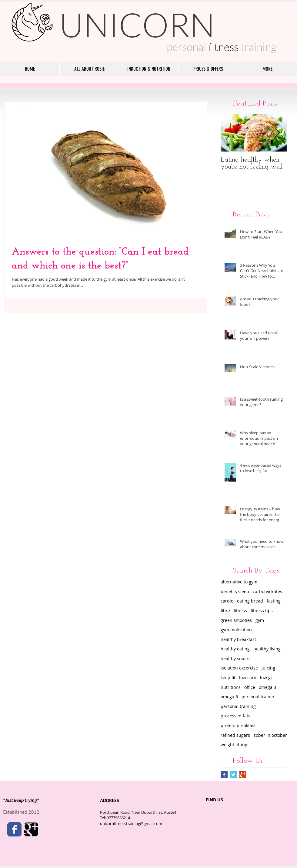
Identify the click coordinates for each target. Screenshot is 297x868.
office (250, 687)
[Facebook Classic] (14, 829)
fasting (274, 601)
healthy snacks (236, 658)
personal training (238, 706)
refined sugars (235, 735)
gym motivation (236, 630)
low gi (266, 678)
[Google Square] (31, 829)
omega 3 (267, 687)
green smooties (236, 620)
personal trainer (258, 697)
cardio (227, 601)
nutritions (231, 687)
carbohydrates (267, 591)
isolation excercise (239, 668)
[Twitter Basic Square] (233, 775)
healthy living (267, 649)
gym (260, 620)
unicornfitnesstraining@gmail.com (131, 823)
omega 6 (229, 697)
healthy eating (235, 649)
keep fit (228, 678)
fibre (225, 611)
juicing (268, 668)
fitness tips (262, 611)
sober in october (270, 735)
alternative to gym (239, 582)
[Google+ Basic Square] (242, 775)
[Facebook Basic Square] (224, 775)
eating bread (250, 601)
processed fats (235, 716)
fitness (240, 611)
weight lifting (234, 744)
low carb (248, 678)
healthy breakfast (238, 639)
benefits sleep (235, 591)
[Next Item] (278, 133)
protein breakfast (238, 725)
